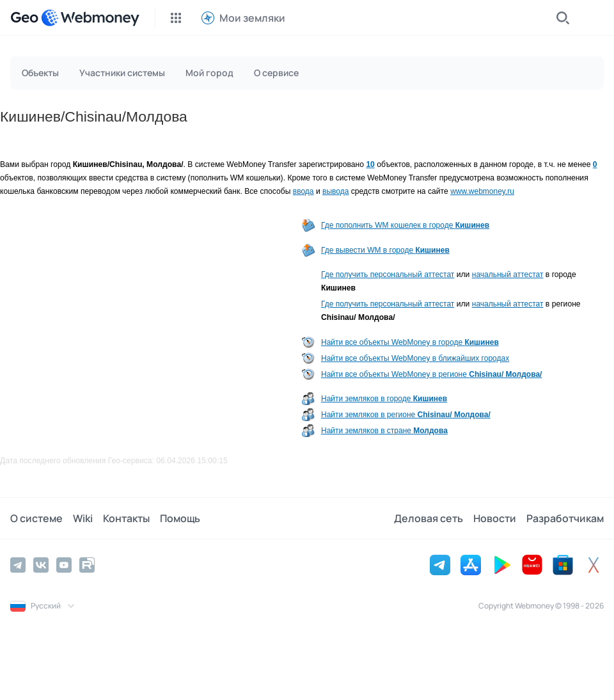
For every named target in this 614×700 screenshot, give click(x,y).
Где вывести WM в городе (385, 250)
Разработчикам (565, 518)
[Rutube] (87, 565)
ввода (303, 191)
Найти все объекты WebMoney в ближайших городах (415, 358)
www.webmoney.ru (482, 191)
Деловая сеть (429, 518)
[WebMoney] (90, 18)
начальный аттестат (508, 274)
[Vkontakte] (41, 565)
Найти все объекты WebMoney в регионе (431, 374)
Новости (495, 518)
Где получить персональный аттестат (388, 274)
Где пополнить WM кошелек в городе (405, 225)
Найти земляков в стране (384, 431)
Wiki (83, 518)
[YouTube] (64, 565)
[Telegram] (18, 565)
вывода (335, 191)
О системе (36, 518)
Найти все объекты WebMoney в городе (410, 342)
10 (370, 164)
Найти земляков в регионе (406, 415)
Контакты (126, 518)
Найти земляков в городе (384, 399)
